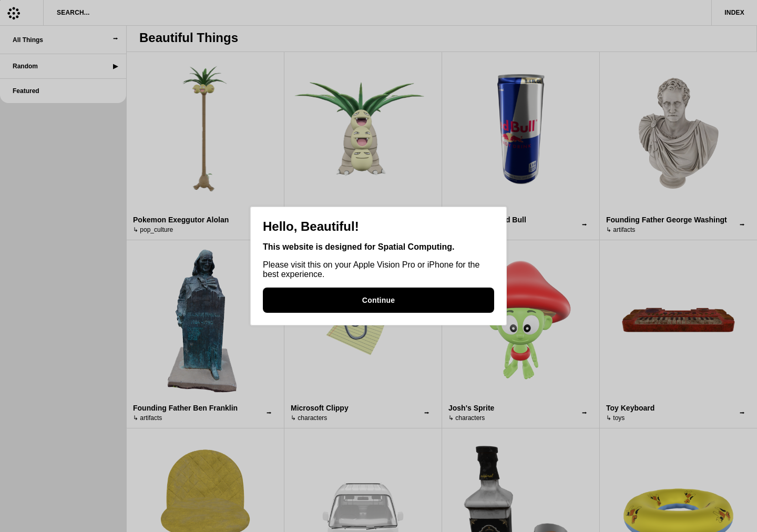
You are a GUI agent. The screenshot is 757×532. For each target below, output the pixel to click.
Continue (378, 300)
